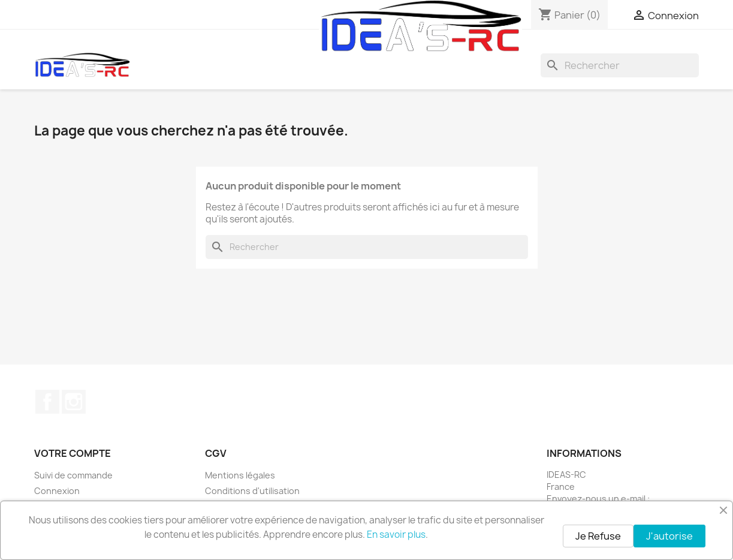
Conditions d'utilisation (252, 491)
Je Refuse (598, 536)
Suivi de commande (73, 475)
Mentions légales (240, 475)
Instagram (74, 402)
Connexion (57, 491)
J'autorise (669, 536)
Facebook (47, 402)
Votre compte (73, 453)
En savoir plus (396, 535)
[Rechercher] (620, 65)
